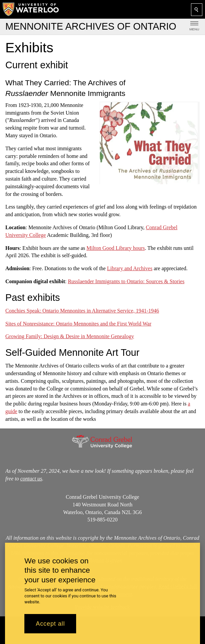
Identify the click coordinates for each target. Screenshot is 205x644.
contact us (31, 479)
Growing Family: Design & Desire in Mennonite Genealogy (70, 336)
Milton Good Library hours (116, 248)
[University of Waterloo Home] (31, 9)
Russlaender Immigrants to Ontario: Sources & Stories (126, 281)
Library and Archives (130, 268)
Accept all (50, 624)
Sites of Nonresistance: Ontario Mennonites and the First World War (78, 323)
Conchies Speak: (82, 311)
